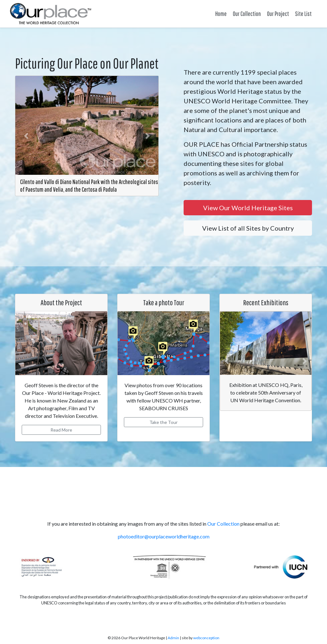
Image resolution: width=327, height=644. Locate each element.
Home (221, 14)
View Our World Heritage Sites (248, 208)
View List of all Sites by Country (248, 228)
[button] (26, 136)
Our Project (278, 14)
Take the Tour (163, 422)
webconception (206, 638)
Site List (303, 14)
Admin (173, 638)
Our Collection (247, 14)
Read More (61, 430)
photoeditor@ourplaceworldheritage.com (164, 536)
